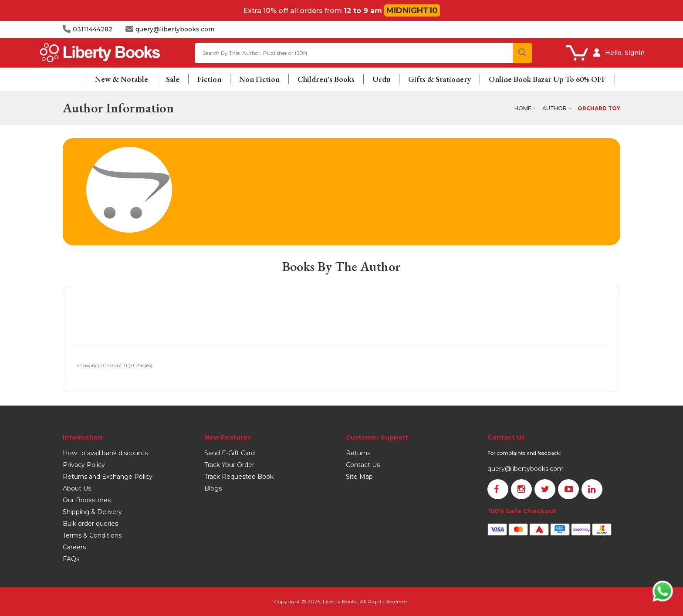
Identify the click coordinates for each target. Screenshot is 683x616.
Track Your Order (229, 465)
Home (523, 108)
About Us (77, 488)
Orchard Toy (599, 108)
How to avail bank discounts (105, 453)
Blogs (213, 488)
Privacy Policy (84, 465)
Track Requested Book (239, 477)
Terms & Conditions (92, 535)
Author (555, 108)
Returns (358, 453)
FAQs (71, 559)
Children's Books (326, 79)
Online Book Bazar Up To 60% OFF (547, 79)
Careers (74, 547)
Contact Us (363, 465)
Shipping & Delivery (92, 512)
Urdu (381, 79)
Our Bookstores (87, 500)
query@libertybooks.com (526, 469)
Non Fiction (259, 79)
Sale (173, 79)
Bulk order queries (90, 524)
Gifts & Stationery (440, 79)
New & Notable (122, 79)
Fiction (209, 79)
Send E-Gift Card (230, 453)
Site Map (359, 477)
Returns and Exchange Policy (108, 477)
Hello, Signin (625, 53)
